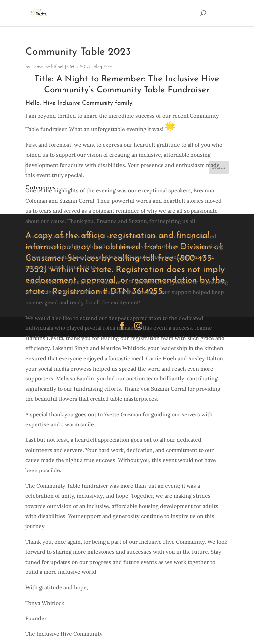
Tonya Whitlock (48, 67)
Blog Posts (103, 67)
